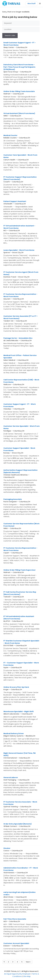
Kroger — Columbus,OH (21, 696)
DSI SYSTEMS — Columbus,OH (21, 648)
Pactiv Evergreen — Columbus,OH (21, 508)
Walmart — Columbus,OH (21, 99)
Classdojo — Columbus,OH (21, 412)
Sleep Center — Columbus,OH (21, 50)
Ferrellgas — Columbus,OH (21, 434)
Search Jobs (10, 35)
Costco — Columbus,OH (21, 855)
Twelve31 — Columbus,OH (21, 601)
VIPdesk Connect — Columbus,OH (21, 833)
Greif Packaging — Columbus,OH (21, 786)
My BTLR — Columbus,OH (21, 625)
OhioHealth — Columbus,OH (21, 210)
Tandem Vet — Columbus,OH (21, 324)
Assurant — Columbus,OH (21, 302)
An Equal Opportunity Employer (17, 974)
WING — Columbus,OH (21, 121)
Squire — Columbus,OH (21, 671)
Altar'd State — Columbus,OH (21, 902)
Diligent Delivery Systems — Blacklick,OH (21, 740)
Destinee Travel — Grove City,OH (21, 280)
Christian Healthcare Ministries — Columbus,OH (21, 481)
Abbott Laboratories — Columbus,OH (21, 719)
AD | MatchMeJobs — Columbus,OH (21, 343)
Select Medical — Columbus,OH (21, 364)
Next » (28, 962)
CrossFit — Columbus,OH (21, 186)
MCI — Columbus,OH (21, 234)
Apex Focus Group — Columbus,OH (21, 74)
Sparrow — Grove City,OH (21, 258)
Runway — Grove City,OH (21, 456)
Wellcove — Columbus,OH (21, 388)
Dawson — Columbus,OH (21, 948)
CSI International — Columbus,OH (21, 762)
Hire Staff (32, 4)
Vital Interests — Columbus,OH (21, 877)
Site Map (27, 976)
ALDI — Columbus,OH (21, 928)
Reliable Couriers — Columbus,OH (21, 142)
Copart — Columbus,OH (21, 555)
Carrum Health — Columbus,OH (21, 162)
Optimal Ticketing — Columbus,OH (21, 809)
